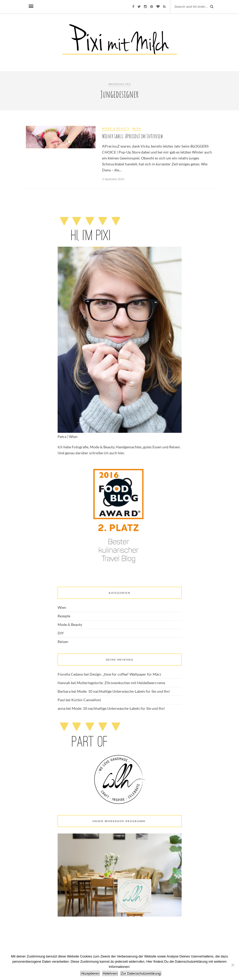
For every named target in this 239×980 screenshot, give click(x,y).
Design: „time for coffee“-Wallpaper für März (125, 674)
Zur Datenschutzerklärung (141, 973)
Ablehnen (110, 973)
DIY (61, 633)
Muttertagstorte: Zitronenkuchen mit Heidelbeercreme (121, 683)
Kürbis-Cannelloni (86, 700)
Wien (137, 128)
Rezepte (64, 616)
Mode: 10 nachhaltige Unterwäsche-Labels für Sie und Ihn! (124, 691)
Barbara (64, 691)
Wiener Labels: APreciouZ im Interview (132, 136)
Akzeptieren (90, 973)
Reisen (63, 642)
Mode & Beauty (116, 128)
